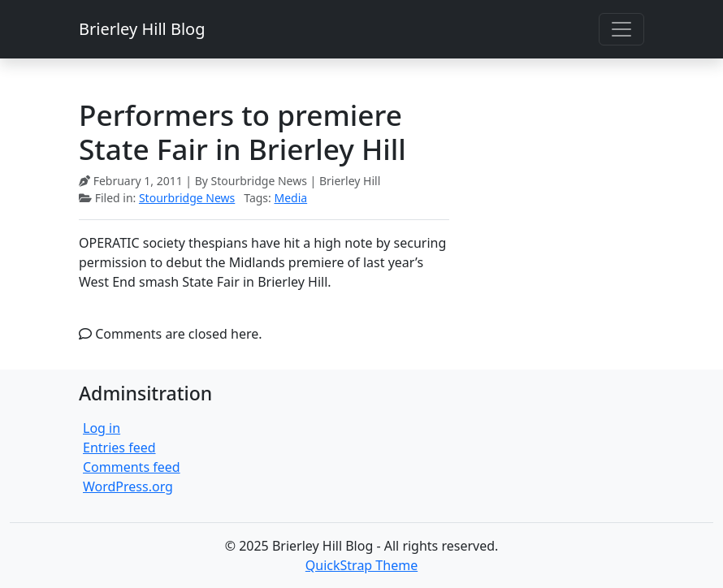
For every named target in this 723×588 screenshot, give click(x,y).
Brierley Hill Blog (142, 29)
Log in (102, 428)
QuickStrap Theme (361, 565)
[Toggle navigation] (621, 29)
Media (290, 198)
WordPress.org (128, 486)
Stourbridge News (187, 198)
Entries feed (119, 447)
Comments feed (132, 467)
